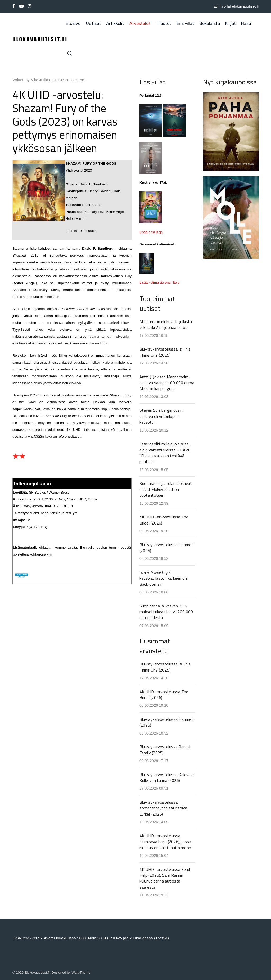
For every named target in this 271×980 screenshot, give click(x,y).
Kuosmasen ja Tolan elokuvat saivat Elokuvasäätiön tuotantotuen (166, 489)
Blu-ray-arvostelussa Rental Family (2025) (165, 750)
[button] (70, 53)
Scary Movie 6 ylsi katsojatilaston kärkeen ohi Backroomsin (164, 578)
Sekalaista (210, 23)
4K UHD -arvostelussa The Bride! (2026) (164, 520)
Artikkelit (115, 23)
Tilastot (164, 23)
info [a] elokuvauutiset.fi (236, 6)
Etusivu (73, 23)
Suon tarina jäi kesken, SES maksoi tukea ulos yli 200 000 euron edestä (166, 612)
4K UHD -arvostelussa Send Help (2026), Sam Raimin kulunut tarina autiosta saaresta (165, 878)
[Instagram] (30, 6)
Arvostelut (140, 23)
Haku (246, 23)
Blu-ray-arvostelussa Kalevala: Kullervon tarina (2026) (167, 777)
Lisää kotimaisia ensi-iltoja (159, 282)
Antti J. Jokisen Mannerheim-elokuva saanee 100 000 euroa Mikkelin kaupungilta (167, 383)
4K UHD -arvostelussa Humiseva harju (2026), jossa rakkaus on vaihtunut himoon (165, 842)
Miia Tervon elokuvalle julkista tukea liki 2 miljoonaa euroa (166, 324)
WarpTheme (81, 972)
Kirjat (231, 23)
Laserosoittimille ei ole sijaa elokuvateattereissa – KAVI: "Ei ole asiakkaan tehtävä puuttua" (165, 453)
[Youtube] (21, 6)
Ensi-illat (185, 23)
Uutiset (93, 23)
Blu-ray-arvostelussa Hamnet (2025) (166, 548)
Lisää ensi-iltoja (151, 232)
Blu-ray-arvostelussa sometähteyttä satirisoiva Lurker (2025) (163, 808)
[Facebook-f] (14, 6)
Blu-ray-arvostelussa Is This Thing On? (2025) (165, 352)
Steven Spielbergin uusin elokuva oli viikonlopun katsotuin (161, 416)
